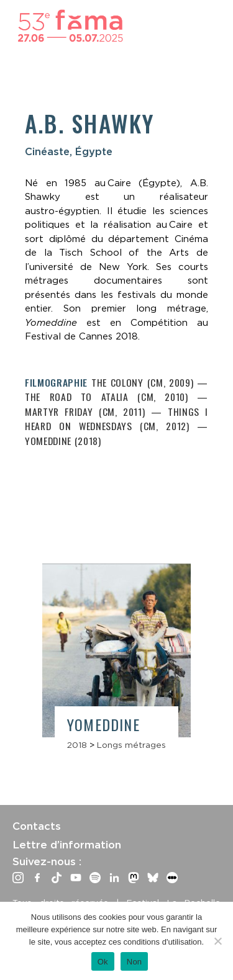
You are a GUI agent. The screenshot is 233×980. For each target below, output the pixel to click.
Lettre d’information (67, 845)
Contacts (37, 826)
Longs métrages (131, 745)
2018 (77, 745)
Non (135, 962)
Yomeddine (103, 724)
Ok (103, 962)
